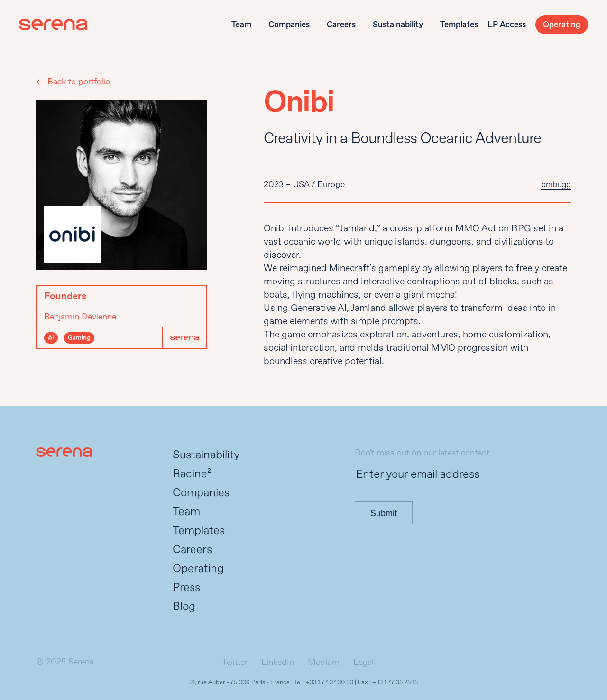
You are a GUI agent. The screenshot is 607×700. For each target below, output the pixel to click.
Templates (459, 24)
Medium (324, 662)
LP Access (507, 24)
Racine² (192, 474)
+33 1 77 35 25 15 (395, 682)
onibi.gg (556, 185)
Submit (384, 513)
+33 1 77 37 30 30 (330, 682)
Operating (562, 24)
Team (241, 24)
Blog (184, 606)
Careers (341, 24)
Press (186, 587)
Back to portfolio (79, 82)
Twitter (235, 662)
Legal (363, 662)
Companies (289, 24)
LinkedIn (278, 662)
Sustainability (398, 24)
